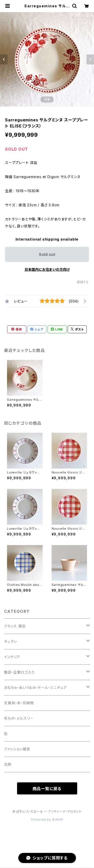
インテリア (12, 657)
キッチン (11, 641)
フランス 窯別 (15, 626)
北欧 (8, 764)
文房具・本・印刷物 (19, 703)
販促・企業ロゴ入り (19, 672)
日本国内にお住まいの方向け (47, 269)
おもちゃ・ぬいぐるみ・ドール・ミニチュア (35, 688)
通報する (83, 282)
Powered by (47, 820)
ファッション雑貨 (17, 749)
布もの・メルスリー (19, 718)
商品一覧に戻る (47, 789)
